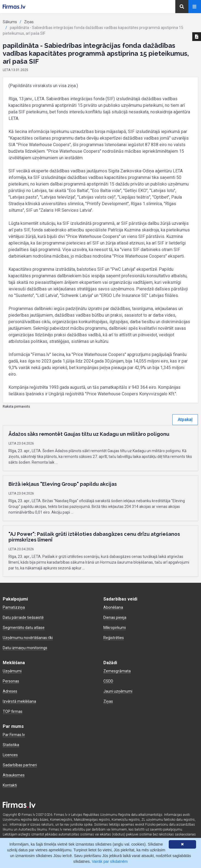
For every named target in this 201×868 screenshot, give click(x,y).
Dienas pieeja (115, 617)
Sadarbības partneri (20, 765)
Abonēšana (113, 607)
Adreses (10, 691)
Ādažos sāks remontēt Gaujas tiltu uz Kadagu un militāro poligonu (89, 434)
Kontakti (10, 785)
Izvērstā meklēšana (19, 701)
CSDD (108, 681)
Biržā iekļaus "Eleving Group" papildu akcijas (63, 484)
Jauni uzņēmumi (118, 691)
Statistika (11, 745)
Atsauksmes (14, 775)
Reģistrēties (114, 638)
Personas (11, 681)
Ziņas (29, 22)
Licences (10, 755)
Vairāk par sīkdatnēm (110, 861)
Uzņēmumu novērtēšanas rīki (28, 638)
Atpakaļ (185, 420)
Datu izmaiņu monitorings (25, 648)
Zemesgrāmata (117, 671)
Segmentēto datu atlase (24, 628)
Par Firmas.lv (14, 735)
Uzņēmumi (12, 671)
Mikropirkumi (115, 628)
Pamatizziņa (14, 607)
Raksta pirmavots (16, 406)
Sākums (10, 22)
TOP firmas (13, 711)
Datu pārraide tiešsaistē (23, 617)
